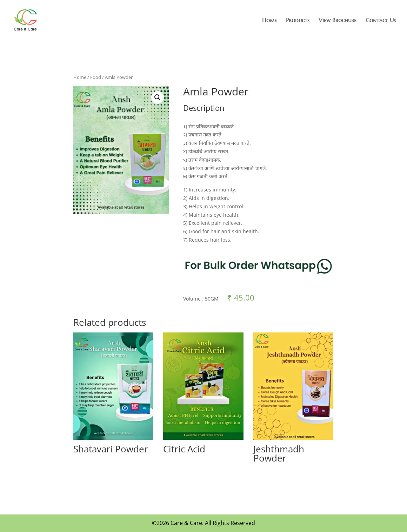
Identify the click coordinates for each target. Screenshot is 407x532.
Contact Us (381, 21)
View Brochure (338, 21)
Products (298, 21)
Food (96, 77)
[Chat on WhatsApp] (258, 279)
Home (269, 21)
